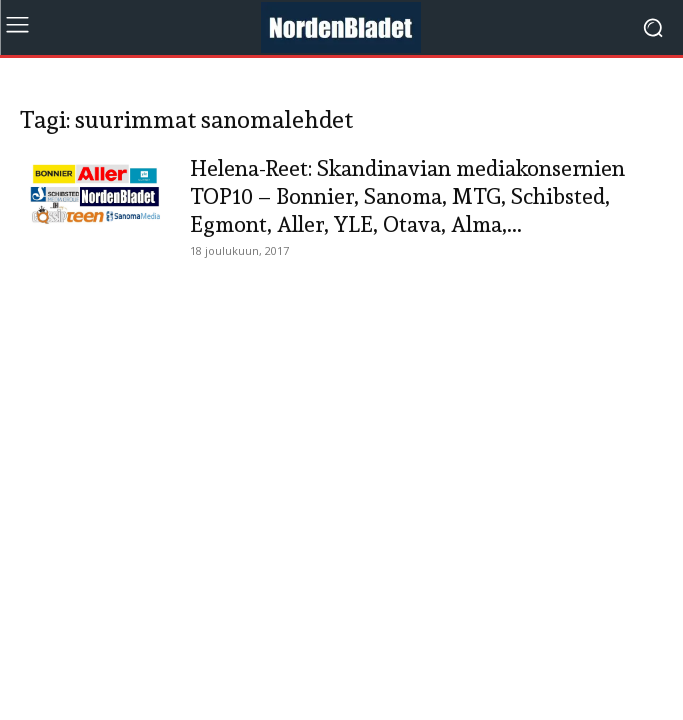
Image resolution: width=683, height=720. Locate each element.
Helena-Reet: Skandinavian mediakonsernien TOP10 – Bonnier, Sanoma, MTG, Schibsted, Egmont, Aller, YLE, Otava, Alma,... (407, 196)
